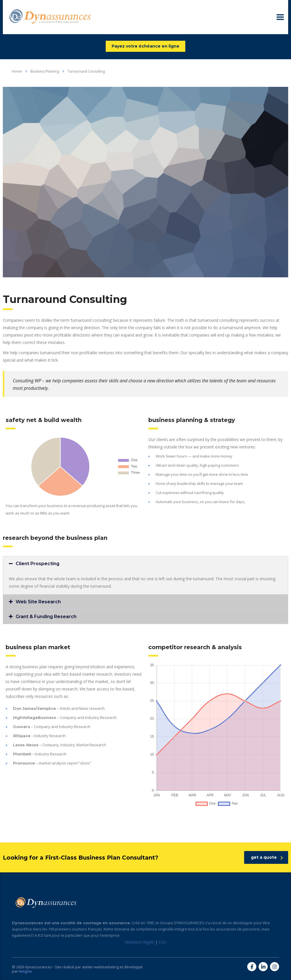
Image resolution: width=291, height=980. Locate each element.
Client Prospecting (38, 564)
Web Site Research (38, 602)
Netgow (25, 971)
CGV (162, 942)
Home (17, 71)
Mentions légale (139, 942)
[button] (145, 564)
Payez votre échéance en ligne (145, 46)
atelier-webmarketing (100, 967)
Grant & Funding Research (46, 617)
